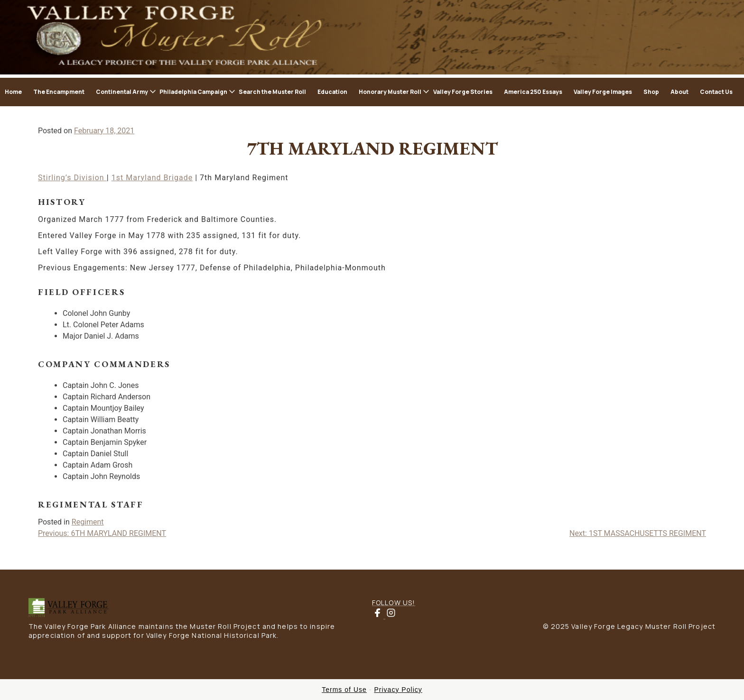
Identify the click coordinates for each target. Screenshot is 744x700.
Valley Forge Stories (463, 92)
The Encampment (59, 92)
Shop (651, 92)
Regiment (88, 522)
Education (332, 92)
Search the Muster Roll (272, 92)
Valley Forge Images (603, 92)
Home (13, 92)
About (679, 92)
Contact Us (716, 92)
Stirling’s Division (72, 178)
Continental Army (122, 92)
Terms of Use (344, 690)
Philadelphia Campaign (193, 92)
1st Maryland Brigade (152, 178)
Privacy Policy (398, 690)
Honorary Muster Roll (390, 92)
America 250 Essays (533, 92)
